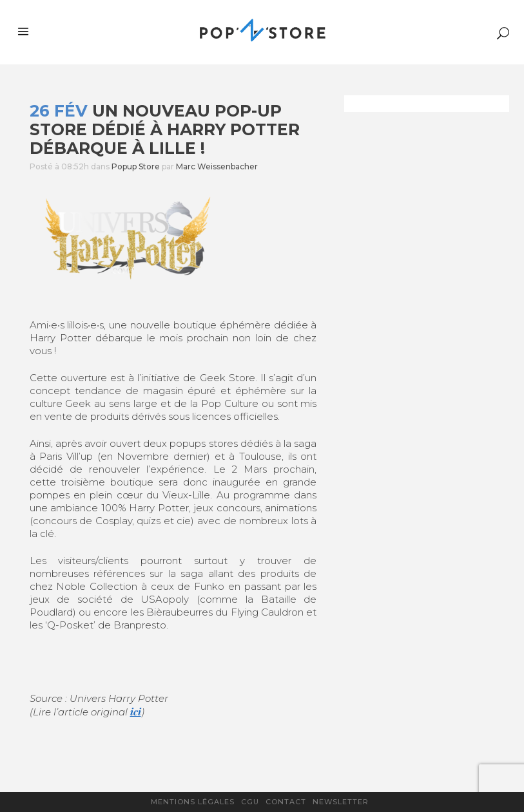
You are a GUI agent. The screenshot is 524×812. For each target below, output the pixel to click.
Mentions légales (193, 802)
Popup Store (136, 166)
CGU (250, 802)
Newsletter (341, 802)
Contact (286, 802)
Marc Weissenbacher (217, 166)
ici (136, 712)
